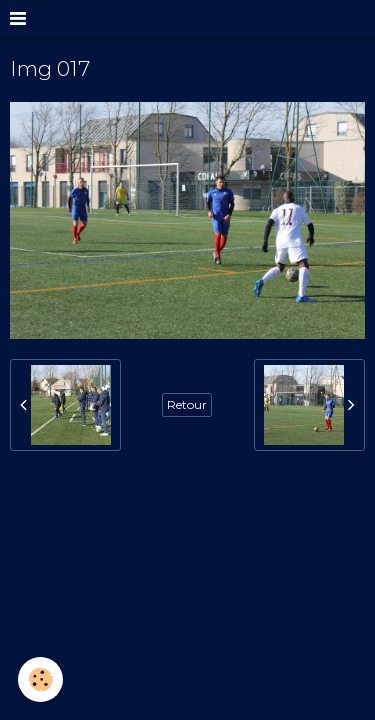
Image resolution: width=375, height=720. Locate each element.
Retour (187, 404)
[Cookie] (40, 679)
